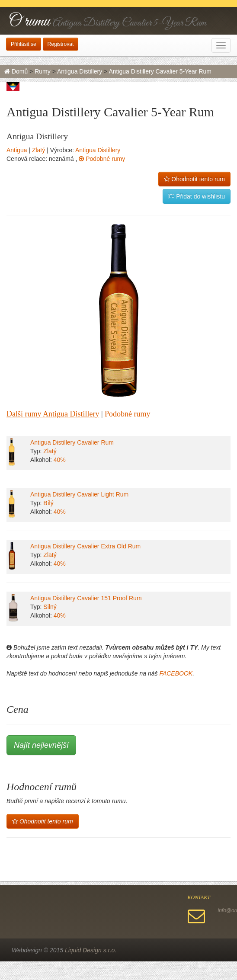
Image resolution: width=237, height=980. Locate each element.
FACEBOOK (176, 673)
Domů (16, 71)
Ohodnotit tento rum (194, 179)
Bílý (48, 503)
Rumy (43, 71)
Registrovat (61, 44)
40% (60, 460)
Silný (50, 607)
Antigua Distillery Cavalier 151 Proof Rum (86, 598)
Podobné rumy (102, 159)
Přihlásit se (24, 44)
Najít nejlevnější (41, 745)
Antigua (17, 150)
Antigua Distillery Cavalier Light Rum (79, 494)
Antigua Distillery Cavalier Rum (72, 442)
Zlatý (38, 150)
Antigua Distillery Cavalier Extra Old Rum (85, 546)
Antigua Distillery (80, 71)
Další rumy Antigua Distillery (53, 414)
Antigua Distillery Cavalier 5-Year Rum (160, 71)
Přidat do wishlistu (197, 196)
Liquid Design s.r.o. (91, 950)
